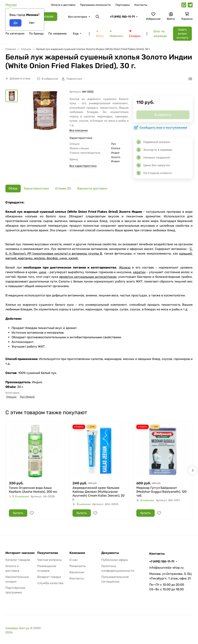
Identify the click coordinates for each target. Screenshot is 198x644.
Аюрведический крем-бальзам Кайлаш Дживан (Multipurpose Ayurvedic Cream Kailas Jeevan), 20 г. (99, 494)
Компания (77, 553)
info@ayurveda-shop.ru (166, 568)
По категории (15, 34)
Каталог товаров (18, 560)
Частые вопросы (49, 560)
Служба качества (50, 583)
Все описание (79, 130)
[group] (44, 119)
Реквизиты (78, 566)
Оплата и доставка (63, 5)
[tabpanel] (99, 300)
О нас (74, 560)
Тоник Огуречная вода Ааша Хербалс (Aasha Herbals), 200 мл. (33, 490)
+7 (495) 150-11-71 (122, 17)
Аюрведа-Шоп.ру (17, 628)
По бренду (36, 34)
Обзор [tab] (13, 188)
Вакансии (77, 572)
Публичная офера (115, 560)
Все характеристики (83, 166)
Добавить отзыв (20, 79)
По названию (58, 34)
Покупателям (48, 553)
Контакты (141, 5)
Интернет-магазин (20, 553)
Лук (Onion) (27, 397)
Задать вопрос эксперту (182, 34)
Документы (110, 553)
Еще (76, 34)
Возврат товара (49, 577)
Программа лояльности (95, 5)
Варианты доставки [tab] (92, 188)
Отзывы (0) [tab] (63, 188)
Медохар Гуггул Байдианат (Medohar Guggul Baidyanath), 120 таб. (161, 492)
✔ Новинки (116, 34)
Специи (11, 397)
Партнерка (123, 5)
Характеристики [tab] (36, 188)
